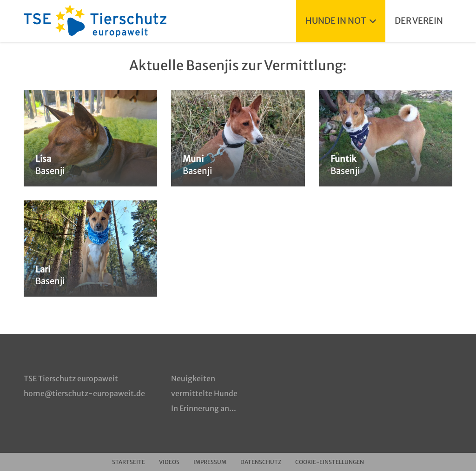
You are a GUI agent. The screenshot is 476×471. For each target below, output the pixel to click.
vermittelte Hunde (204, 393)
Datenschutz (261, 462)
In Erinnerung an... (204, 408)
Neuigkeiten (193, 378)
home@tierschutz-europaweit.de (84, 393)
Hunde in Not (341, 21)
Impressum (210, 462)
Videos (169, 462)
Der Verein (419, 21)
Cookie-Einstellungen (330, 462)
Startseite (129, 462)
